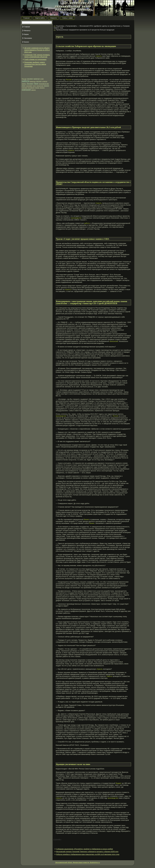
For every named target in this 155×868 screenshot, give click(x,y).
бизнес (87, 519)
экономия (29, 86)
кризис (37, 88)
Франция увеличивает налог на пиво (73, 764)
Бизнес (27, 42)
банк (36, 84)
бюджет (30, 84)
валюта (42, 88)
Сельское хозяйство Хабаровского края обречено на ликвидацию (86, 46)
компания (26, 90)
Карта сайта (40, 18)
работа (26, 81)
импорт (34, 90)
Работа (109, 676)
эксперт (30, 79)
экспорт (39, 81)
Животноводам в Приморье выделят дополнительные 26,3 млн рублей (88, 127)
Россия (24, 79)
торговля (25, 88)
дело (24, 86)
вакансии (33, 81)
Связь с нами (67, 18)
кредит (47, 86)
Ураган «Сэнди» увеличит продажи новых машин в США (83, 239)
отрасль (45, 81)
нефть (24, 84)
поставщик (31, 88)
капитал (37, 79)
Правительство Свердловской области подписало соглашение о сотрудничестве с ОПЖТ (93, 183)
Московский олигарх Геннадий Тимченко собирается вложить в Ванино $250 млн (87, 852)
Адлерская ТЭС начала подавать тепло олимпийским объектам (37, 56)
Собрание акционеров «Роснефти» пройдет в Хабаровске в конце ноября (84, 849)
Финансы (27, 31)
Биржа (26, 34)
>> (55, 26)
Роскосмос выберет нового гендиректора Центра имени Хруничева (35, 64)
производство (44, 84)
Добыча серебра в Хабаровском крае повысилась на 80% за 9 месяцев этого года (88, 854)
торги (34, 86)
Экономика (28, 38)
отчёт (42, 79)
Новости (53, 18)
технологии (40, 86)
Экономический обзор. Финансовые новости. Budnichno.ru (78, 862)
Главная (26, 18)
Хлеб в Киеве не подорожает (35, 59)
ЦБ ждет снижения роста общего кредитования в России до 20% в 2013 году (37, 50)
